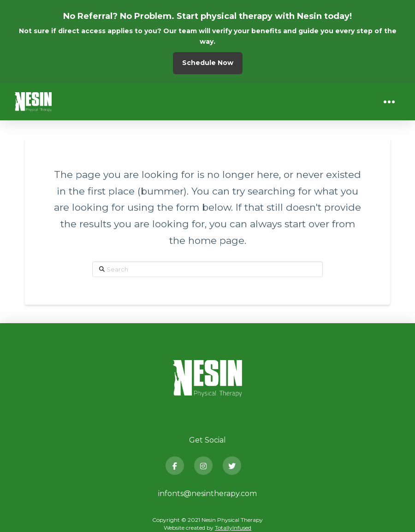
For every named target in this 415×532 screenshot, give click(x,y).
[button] (389, 102)
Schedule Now (208, 63)
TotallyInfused (233, 528)
